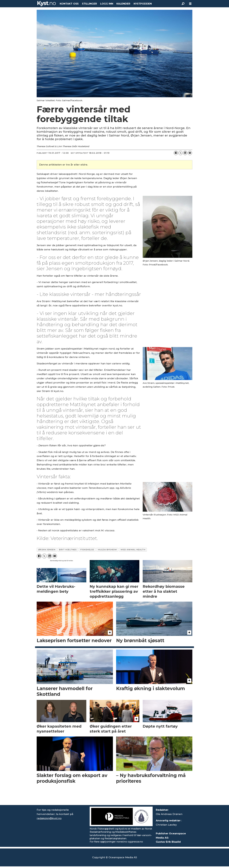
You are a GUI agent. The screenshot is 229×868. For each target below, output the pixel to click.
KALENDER (123, 4)
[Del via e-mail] (190, 153)
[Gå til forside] (47, 4)
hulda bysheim (107, 550)
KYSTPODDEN (143, 4)
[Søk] (183, 4)
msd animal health (133, 550)
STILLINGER (89, 4)
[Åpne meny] (190, 4)
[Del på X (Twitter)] (181, 153)
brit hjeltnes (68, 550)
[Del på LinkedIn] (185, 153)
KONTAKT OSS (69, 4)
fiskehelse (87, 550)
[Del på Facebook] (176, 153)
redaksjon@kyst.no (49, 818)
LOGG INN (107, 4)
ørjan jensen (47, 550)
